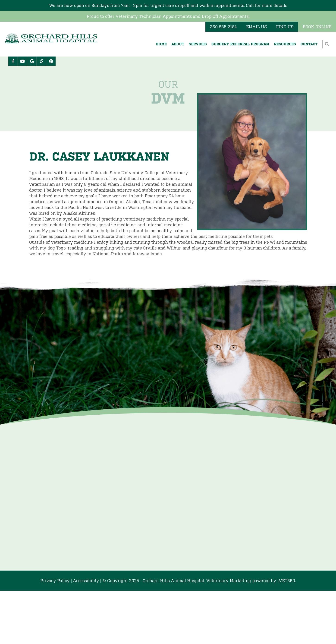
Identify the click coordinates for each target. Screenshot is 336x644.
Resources (285, 44)
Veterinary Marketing (229, 581)
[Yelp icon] (41, 61)
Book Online (317, 27)
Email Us (256, 27)
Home (161, 44)
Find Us (285, 27)
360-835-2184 (223, 27)
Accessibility (86, 581)
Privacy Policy (55, 581)
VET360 (286, 581)
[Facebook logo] (13, 61)
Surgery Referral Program (240, 44)
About (178, 44)
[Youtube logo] (22, 61)
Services (198, 44)
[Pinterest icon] (51, 61)
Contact (309, 44)
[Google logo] (32, 61)
